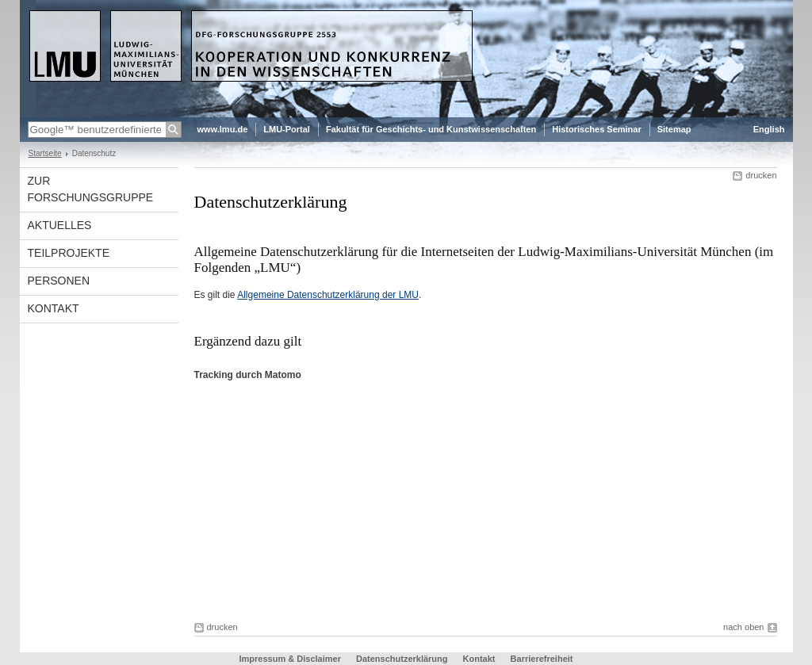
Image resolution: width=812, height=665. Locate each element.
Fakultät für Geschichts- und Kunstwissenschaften (431, 129)
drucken (761, 175)
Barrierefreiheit (542, 659)
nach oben (743, 627)
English (769, 129)
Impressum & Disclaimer (290, 659)
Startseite (45, 153)
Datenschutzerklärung (402, 659)
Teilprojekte (69, 253)
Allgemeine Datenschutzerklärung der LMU (328, 295)
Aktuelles (60, 225)
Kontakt (54, 308)
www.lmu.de (223, 129)
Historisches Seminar (597, 129)
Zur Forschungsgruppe (91, 189)
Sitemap (674, 129)
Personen (59, 281)
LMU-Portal (287, 129)
